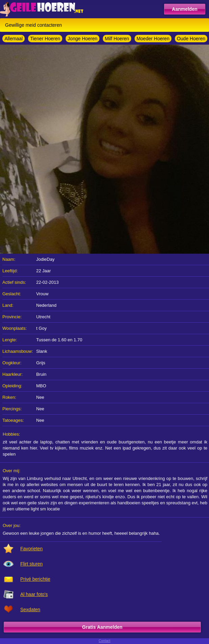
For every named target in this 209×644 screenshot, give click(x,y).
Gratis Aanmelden (102, 627)
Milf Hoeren (117, 39)
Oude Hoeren (191, 39)
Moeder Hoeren (153, 39)
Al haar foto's (34, 594)
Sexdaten (30, 609)
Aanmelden (184, 9)
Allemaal (14, 39)
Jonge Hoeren (83, 39)
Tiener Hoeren (45, 39)
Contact (104, 641)
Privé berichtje (35, 579)
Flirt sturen (31, 564)
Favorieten (31, 549)
